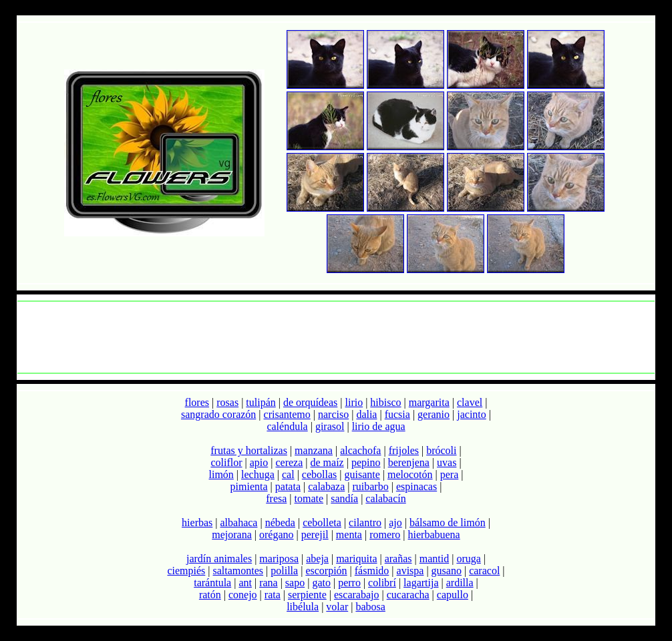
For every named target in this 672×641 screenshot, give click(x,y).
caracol (484, 571)
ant (245, 583)
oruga (468, 559)
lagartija (421, 583)
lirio (354, 402)
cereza (289, 462)
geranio (434, 414)
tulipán (261, 402)
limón (221, 474)
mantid (434, 559)
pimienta (249, 486)
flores (197, 402)
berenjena (409, 462)
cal (288, 474)
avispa (410, 571)
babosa (370, 607)
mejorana (232, 535)
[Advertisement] (336, 337)
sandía (344, 498)
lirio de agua (379, 426)
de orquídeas (310, 402)
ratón (210, 595)
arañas (398, 559)
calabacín (385, 498)
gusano (447, 571)
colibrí (382, 583)
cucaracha (408, 595)
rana (269, 583)
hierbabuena (434, 535)
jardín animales (219, 559)
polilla (284, 571)
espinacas (416, 486)
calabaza (326, 486)
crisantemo (287, 414)
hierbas (197, 522)
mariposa (279, 559)
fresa (276, 498)
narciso (333, 414)
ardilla (460, 583)
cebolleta (322, 522)
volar (337, 607)
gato (321, 583)
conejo (243, 595)
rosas (227, 402)
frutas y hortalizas (249, 450)
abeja (317, 559)
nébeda (280, 522)
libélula (303, 607)
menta (349, 535)
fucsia (397, 414)
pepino (366, 462)
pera (450, 474)
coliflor (226, 462)
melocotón (410, 474)
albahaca (238, 522)
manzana (314, 450)
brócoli (441, 450)
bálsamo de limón (448, 522)
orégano (277, 535)
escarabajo (357, 595)
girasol (330, 426)
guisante (362, 474)
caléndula (287, 426)
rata (273, 595)
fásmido (372, 571)
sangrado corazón (218, 414)
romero (385, 535)
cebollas (319, 474)
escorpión (326, 571)
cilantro (365, 522)
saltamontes (238, 571)
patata (288, 486)
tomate (309, 498)
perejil (315, 535)
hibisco (385, 402)
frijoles (404, 450)
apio (259, 462)
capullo (453, 595)
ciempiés (186, 571)
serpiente (307, 595)
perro (349, 583)
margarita (429, 402)
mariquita (356, 559)
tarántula (212, 583)
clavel (470, 402)
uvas (447, 462)
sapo (295, 583)
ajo (395, 522)
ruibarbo (370, 486)
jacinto (472, 414)
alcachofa (360, 450)
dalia (366, 414)
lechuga (258, 474)
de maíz (327, 462)
